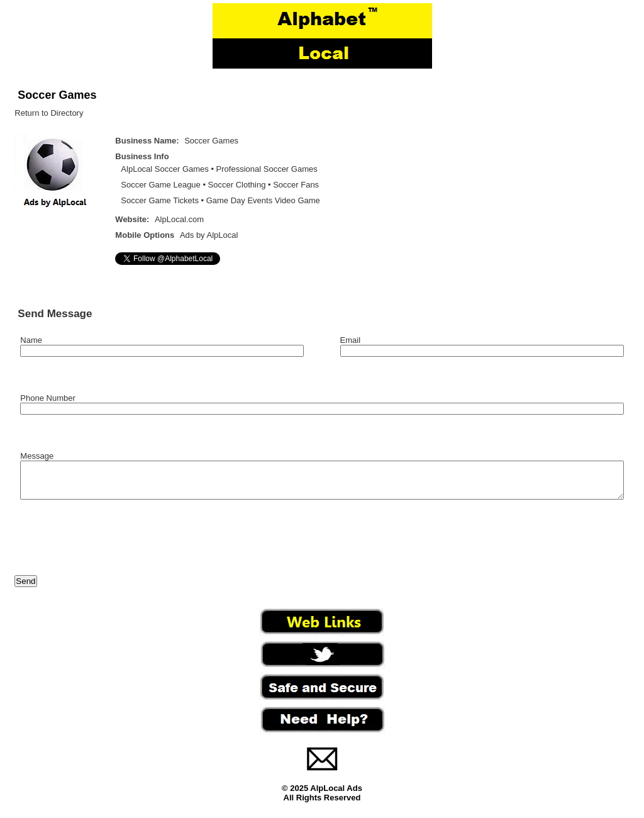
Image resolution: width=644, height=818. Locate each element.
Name (31, 340)
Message (37, 456)
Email (351, 340)
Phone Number (47, 398)
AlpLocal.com (179, 219)
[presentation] (110, 546)
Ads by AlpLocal (209, 235)
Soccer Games (57, 95)
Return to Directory (49, 113)
